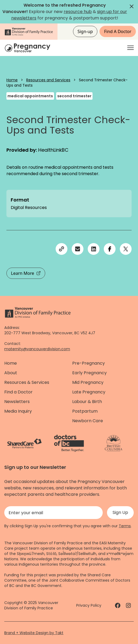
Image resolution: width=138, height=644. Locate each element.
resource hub (78, 12)
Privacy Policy (89, 605)
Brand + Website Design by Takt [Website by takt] (34, 633)
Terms (125, 526)
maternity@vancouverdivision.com (37, 349)
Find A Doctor (118, 31)
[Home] (28, 48)
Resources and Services (48, 80)
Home (12, 80)
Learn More (26, 273)
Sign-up (85, 31)
